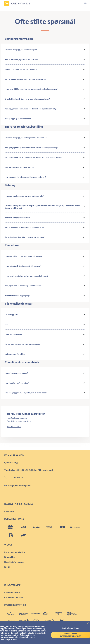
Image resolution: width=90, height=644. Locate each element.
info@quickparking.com (17, 418)
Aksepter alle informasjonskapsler (71, 635)
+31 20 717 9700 (14, 427)
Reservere (9, 511)
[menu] (83, 3)
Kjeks (7, 567)
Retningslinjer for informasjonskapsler (18, 636)
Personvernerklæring (15, 552)
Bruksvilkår (10, 557)
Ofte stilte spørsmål (14, 597)
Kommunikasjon (12, 592)
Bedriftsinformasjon (14, 562)
